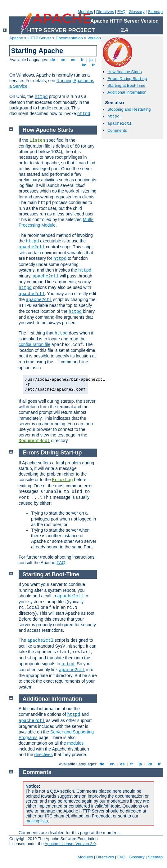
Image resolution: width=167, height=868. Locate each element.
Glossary (136, 12)
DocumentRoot (34, 441)
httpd (41, 97)
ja (91, 60)
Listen (37, 140)
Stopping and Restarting (129, 109)
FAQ (121, 12)
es (73, 60)
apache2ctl (120, 124)
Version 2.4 (98, 38)
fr (82, 60)
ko (84, 65)
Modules (85, 12)
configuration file (34, 344)
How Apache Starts (125, 72)
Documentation (69, 38)
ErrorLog (62, 480)
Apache (16, 38)
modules (75, 743)
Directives (105, 12)
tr (94, 65)
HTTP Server (39, 38)
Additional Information (127, 92)
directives (44, 755)
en (63, 60)
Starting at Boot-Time (126, 85)
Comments (117, 130)
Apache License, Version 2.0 (70, 844)
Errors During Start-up (127, 79)
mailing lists (37, 821)
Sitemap (155, 12)
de (53, 60)
